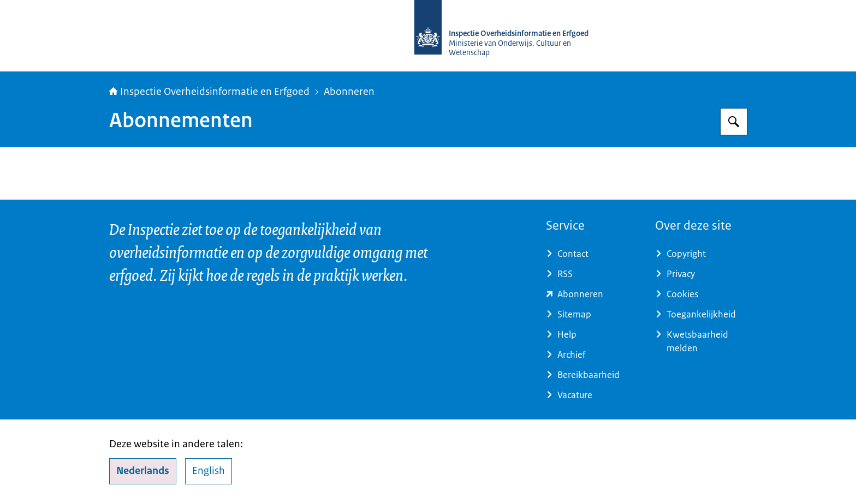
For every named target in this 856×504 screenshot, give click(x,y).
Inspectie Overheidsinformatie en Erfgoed (209, 92)
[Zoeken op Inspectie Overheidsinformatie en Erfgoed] (734, 122)
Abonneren (349, 92)
